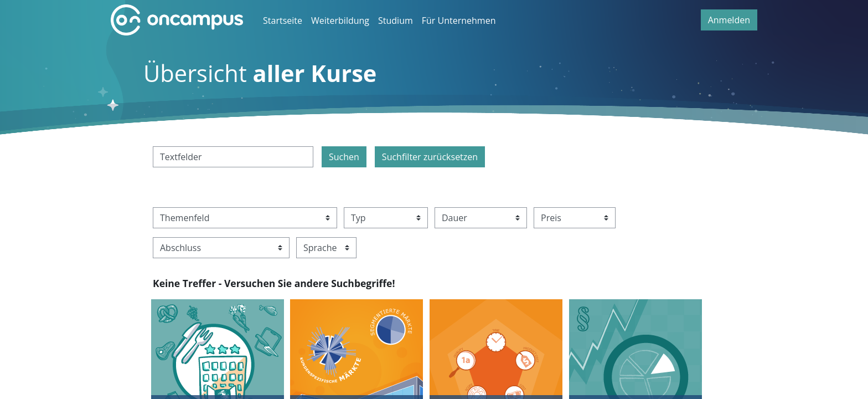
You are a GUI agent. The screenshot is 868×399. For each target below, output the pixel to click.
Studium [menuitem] (396, 21)
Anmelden (729, 20)
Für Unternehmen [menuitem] (459, 21)
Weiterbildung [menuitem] (340, 21)
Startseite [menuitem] (283, 21)
